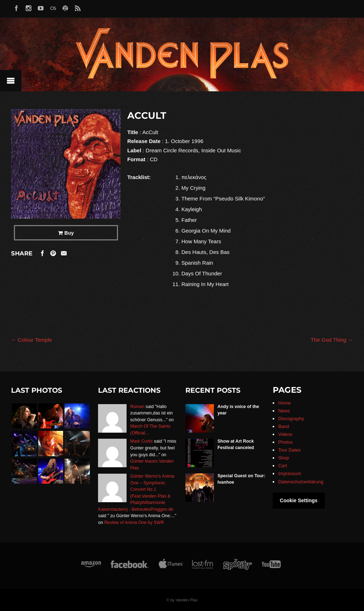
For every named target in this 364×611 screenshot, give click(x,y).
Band (283, 426)
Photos (285, 442)
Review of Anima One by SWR (134, 523)
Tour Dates (289, 450)
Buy (69, 233)
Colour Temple (32, 340)
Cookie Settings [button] (299, 500)
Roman (137, 407)
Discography (291, 419)
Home (284, 403)
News (284, 411)
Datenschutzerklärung (301, 482)
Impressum (289, 473)
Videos (285, 434)
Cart (283, 466)
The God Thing (332, 340)
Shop (283, 458)
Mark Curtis (141, 441)
